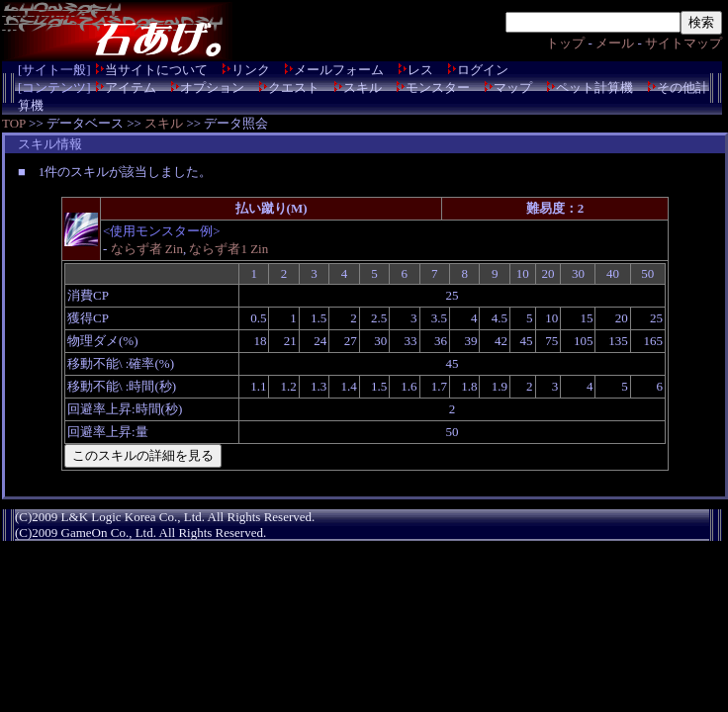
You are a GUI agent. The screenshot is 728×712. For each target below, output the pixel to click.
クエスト (294, 88)
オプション (212, 88)
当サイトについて (156, 70)
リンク (251, 70)
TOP (14, 123)
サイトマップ (683, 43)
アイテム (131, 88)
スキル (363, 88)
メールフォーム (339, 70)
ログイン (483, 70)
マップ (513, 88)
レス (420, 70)
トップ (565, 43)
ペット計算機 (594, 88)
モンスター (438, 88)
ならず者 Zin (147, 249)
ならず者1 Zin (228, 249)
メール (615, 43)
